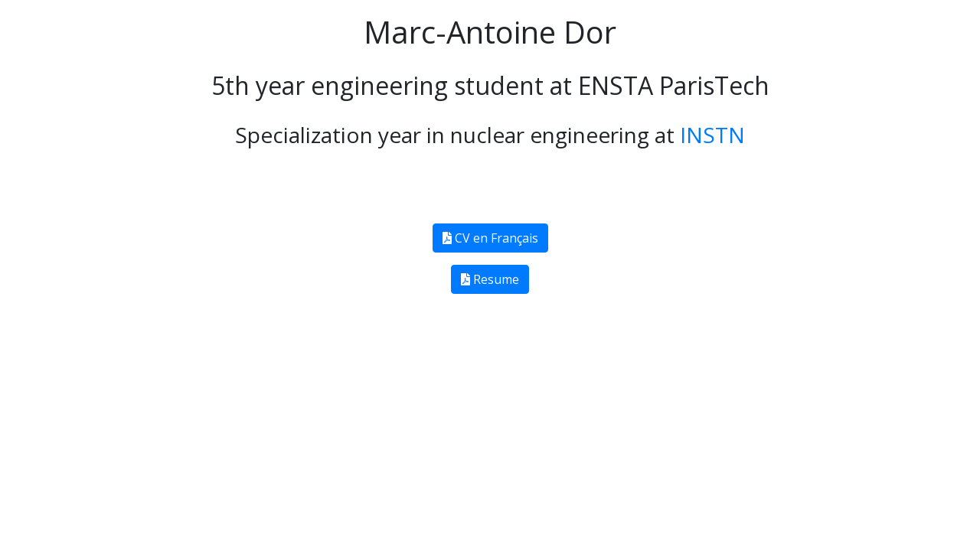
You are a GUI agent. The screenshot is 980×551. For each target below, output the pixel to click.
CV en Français (490, 238)
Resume (490, 279)
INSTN (710, 135)
